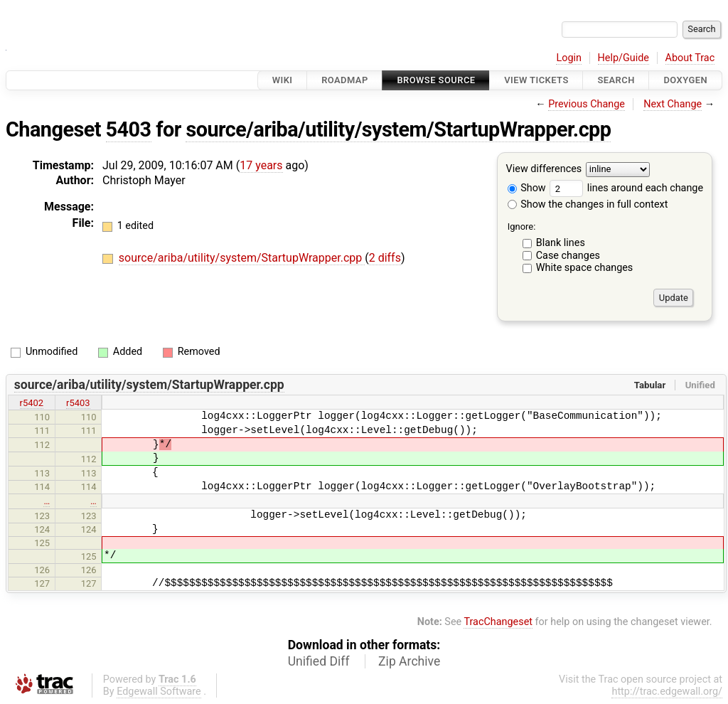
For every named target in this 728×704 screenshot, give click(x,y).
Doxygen (685, 80)
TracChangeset (498, 622)
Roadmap (345, 80)
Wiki (283, 80)
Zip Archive (409, 661)
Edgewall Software (159, 692)
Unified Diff (319, 661)
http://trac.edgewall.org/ (667, 692)
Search (616, 80)
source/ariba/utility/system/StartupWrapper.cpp (398, 129)
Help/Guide (623, 58)
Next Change (673, 104)
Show (527, 188)
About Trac (690, 58)
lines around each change (626, 188)
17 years (261, 165)
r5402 (32, 403)
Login (569, 58)
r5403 (78, 403)
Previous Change (587, 104)
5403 (129, 129)
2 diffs (385, 258)
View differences (544, 170)
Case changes (568, 256)
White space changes (585, 268)
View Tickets (536, 80)
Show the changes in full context (588, 204)
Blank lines (561, 243)
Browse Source (436, 80)
